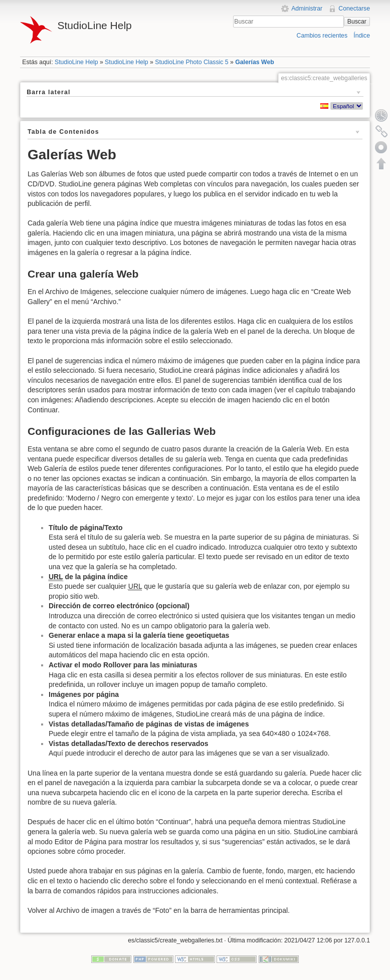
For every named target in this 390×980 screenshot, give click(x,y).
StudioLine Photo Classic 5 (191, 62)
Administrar (307, 9)
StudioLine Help (76, 62)
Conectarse (354, 9)
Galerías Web (254, 62)
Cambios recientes (322, 36)
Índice (362, 36)
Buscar (357, 22)
